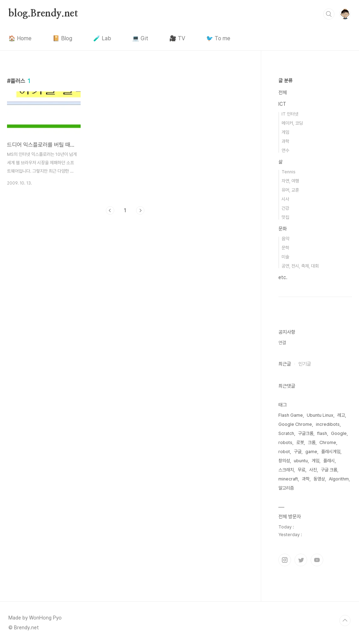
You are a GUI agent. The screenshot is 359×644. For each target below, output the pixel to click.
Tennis (289, 172)
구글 (298, 452)
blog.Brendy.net (43, 14)
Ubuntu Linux (320, 415)
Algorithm (339, 479)
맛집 (285, 217)
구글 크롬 (329, 470)
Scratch (286, 433)
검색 (329, 14)
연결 (282, 343)
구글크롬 (306, 433)
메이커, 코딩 (292, 123)
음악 (285, 239)
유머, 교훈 (290, 190)
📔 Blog (62, 38)
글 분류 (285, 81)
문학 (285, 248)
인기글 (305, 364)
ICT (282, 104)
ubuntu (301, 461)
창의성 (284, 461)
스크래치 (286, 470)
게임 (285, 132)
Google (339, 433)
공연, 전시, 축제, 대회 (300, 266)
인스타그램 (285, 560)
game (311, 452)
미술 (285, 257)
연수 (285, 150)
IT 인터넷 (290, 114)
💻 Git (140, 38)
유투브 (317, 560)
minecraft (288, 479)
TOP (345, 621)
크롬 (312, 442)
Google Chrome (295, 424)
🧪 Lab (102, 38)
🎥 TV (177, 38)
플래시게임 (331, 452)
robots (285, 442)
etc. (283, 277)
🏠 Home (20, 38)
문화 (283, 229)
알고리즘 (286, 488)
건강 (285, 208)
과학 (285, 141)
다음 (140, 210)
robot (284, 452)
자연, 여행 (290, 181)
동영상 (319, 479)
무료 (302, 470)
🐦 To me (218, 38)
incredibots (328, 424)
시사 (285, 199)
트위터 (301, 560)
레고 (341, 415)
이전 (110, 210)
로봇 (300, 442)
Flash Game (291, 415)
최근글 (285, 364)
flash (322, 433)
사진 (313, 470)
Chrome (328, 442)
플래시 (329, 461)
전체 (283, 92)
